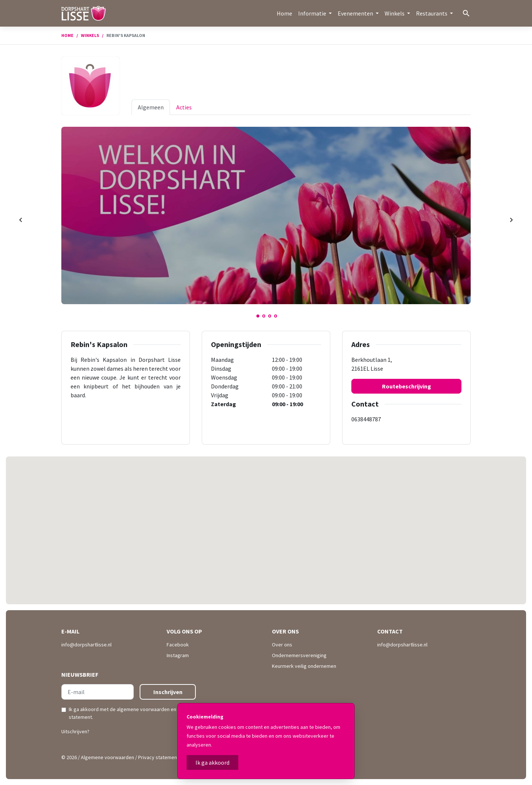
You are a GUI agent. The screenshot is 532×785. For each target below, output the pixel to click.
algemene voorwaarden (143, 709)
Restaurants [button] (432, 13)
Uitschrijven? (75, 731)
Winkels (90, 35)
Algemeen (151, 107)
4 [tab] (276, 316)
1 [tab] (258, 316)
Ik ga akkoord (212, 762)
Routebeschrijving (407, 386)
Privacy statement (158, 757)
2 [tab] (264, 316)
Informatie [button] (313, 13)
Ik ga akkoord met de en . (131, 713)
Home (284, 13)
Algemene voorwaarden (108, 757)
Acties (184, 107)
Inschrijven (168, 692)
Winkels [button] (395, 13)
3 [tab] (270, 316)
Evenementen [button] (356, 13)
